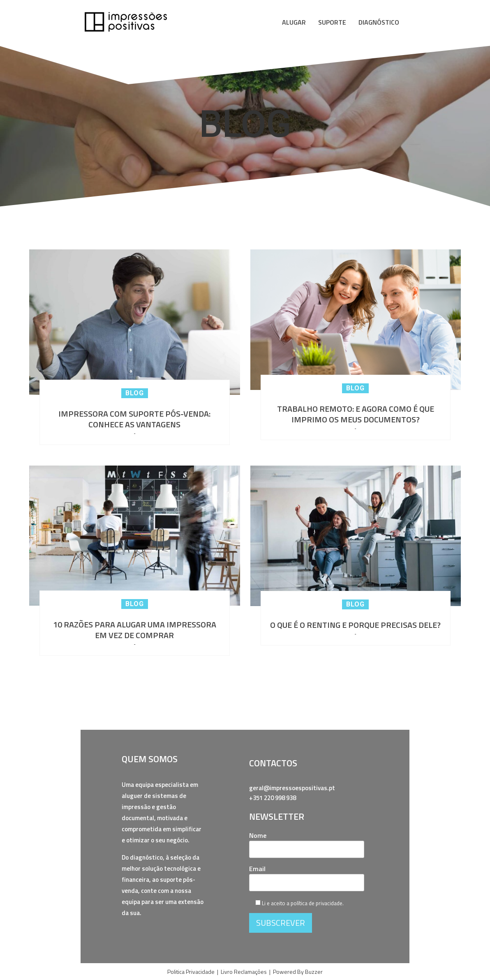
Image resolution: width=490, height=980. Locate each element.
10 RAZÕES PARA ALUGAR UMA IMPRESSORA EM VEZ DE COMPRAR (135, 630)
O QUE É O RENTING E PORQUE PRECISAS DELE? (355, 625)
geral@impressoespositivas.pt (292, 788)
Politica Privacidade (191, 972)
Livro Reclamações (244, 972)
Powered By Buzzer (298, 972)
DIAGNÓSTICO (379, 22)
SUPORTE (332, 22)
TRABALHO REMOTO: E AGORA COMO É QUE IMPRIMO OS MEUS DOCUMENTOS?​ (356, 414)
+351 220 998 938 (273, 798)
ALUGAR (294, 22)
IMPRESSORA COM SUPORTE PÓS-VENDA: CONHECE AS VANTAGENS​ (134, 419)
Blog (135, 393)
